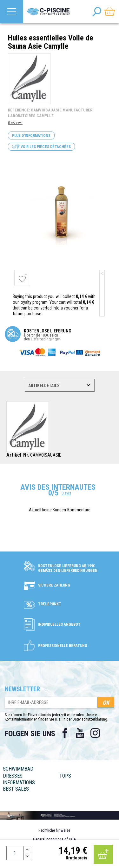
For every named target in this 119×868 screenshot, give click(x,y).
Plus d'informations (31, 136)
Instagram (95, 733)
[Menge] (15, 853)
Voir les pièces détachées (41, 147)
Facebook (65, 733)
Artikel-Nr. (18, 455)
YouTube (80, 733)
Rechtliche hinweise (54, 830)
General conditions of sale (54, 839)
